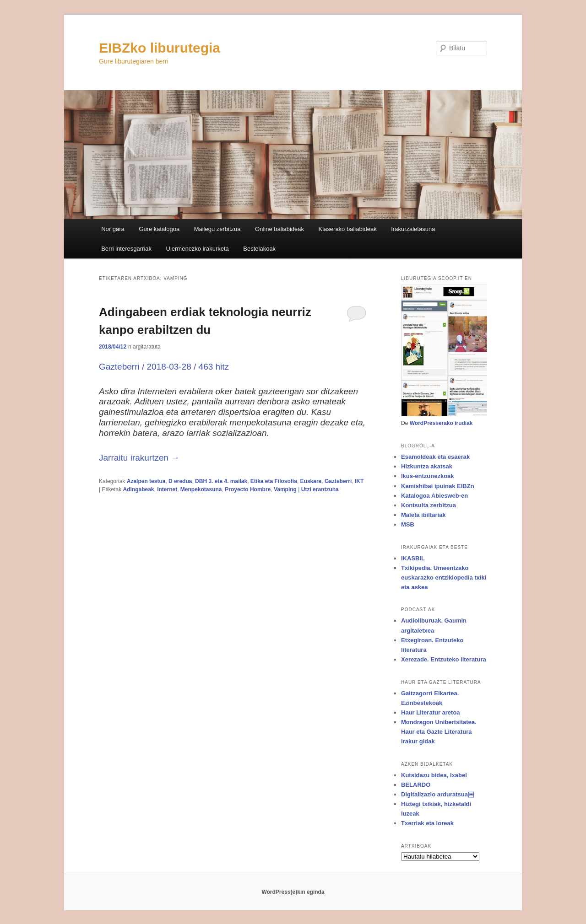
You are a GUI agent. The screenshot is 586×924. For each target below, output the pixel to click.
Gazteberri (338, 481)
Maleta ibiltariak (423, 515)
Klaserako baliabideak (348, 229)
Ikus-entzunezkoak (428, 476)
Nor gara (113, 229)
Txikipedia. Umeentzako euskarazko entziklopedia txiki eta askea (444, 577)
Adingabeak (138, 489)
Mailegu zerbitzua (217, 229)
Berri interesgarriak (126, 249)
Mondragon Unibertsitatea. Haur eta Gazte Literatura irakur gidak (439, 732)
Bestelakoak (259, 249)
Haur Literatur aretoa (431, 712)
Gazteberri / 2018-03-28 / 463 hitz (164, 367)
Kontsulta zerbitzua (429, 505)
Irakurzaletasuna (413, 229)
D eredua (180, 481)
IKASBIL (413, 558)
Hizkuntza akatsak (427, 466)
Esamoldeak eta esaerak (435, 457)
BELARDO (416, 785)
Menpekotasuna (201, 489)
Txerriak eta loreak (427, 823)
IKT (359, 481)
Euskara (311, 481)
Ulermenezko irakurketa (198, 249)
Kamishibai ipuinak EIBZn (438, 486)
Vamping (285, 489)
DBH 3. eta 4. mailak (221, 481)
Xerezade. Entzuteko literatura (444, 659)
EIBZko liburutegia (160, 48)
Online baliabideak (279, 229)
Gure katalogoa (159, 229)
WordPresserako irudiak (441, 423)
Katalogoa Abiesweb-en (434, 496)
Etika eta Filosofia (274, 481)
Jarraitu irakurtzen (139, 458)
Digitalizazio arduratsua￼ (437, 794)
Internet (167, 489)
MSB (408, 524)
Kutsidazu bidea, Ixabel (434, 775)
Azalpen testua (146, 481)
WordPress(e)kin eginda (293, 892)
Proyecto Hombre (248, 489)
